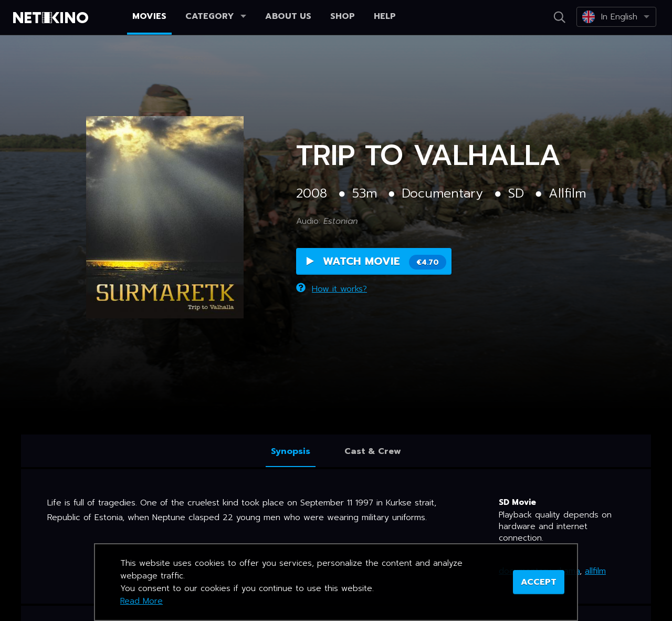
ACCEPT (539, 582)
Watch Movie (376, 261)
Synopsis (291, 451)
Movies (149, 16)
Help (385, 16)
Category (216, 16)
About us (288, 16)
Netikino (52, 18)
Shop (343, 16)
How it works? (332, 289)
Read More (141, 601)
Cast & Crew (373, 451)
